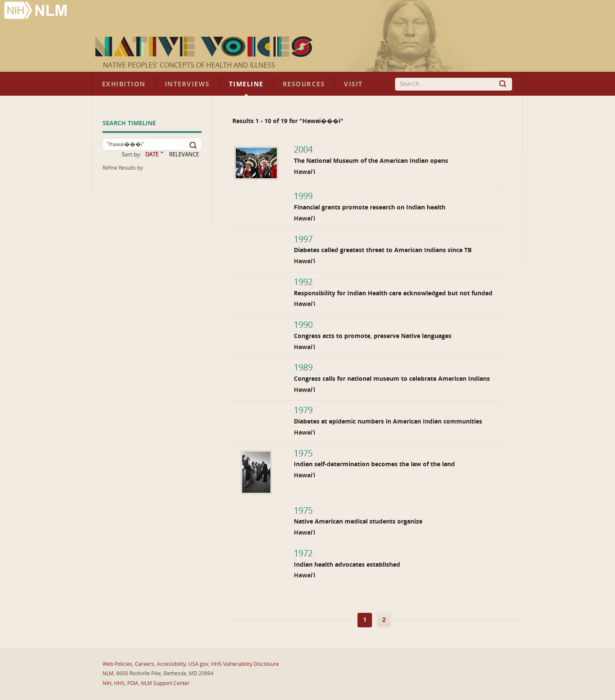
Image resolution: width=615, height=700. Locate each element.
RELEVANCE (184, 154)
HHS (119, 683)
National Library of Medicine (36, 11)
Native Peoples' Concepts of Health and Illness (189, 65)
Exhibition (124, 84)
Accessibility (171, 664)
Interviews (187, 84)
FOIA (133, 683)
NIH (107, 683)
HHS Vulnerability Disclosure (245, 664)
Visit (353, 84)
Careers (145, 664)
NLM (108, 674)
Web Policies (117, 664)
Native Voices (205, 47)
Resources (304, 84)
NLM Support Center (165, 683)
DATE (152, 154)
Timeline (246, 84)
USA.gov (198, 664)
